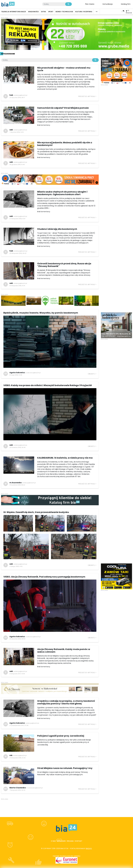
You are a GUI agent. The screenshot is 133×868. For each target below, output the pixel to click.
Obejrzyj (91, 374)
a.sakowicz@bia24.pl (33, 373)
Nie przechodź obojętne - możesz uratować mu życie (64, 69)
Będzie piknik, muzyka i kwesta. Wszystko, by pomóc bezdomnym (41, 313)
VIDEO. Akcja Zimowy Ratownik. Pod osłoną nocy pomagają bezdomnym (44, 577)
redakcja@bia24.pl (20, 95)
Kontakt (78, 841)
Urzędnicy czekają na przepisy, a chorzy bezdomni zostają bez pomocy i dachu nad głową (66, 702)
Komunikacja (108, 4)
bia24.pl (89, 848)
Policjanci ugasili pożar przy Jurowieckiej (61, 736)
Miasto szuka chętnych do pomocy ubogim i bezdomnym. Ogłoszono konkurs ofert (62, 193)
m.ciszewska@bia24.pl (34, 788)
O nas (53, 841)
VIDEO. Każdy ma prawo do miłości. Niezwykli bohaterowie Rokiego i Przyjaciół (48, 385)
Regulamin (61, 841)
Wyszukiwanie (8, 54)
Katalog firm (126, 4)
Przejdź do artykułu (87, 96)
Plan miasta (90, 4)
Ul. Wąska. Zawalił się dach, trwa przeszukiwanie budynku (36, 512)
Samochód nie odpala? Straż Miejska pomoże (63, 108)
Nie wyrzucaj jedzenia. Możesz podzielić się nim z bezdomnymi (65, 144)
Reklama (70, 841)
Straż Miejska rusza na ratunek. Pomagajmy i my (65, 768)
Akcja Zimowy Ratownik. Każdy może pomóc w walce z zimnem (64, 651)
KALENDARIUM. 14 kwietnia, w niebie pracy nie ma (65, 458)
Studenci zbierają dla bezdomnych (57, 229)
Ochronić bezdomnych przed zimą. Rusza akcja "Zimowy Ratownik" (64, 265)
